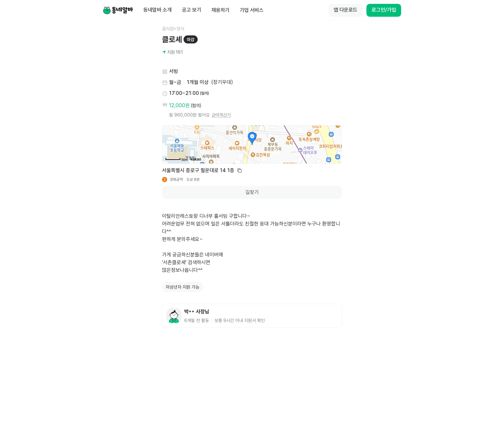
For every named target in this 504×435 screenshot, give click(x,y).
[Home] (118, 10)
